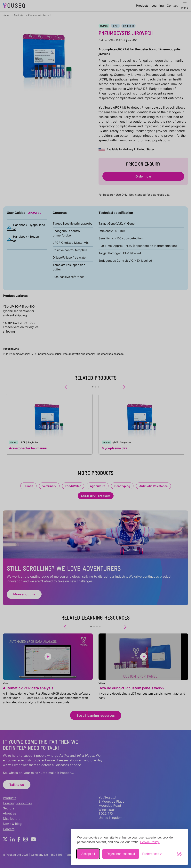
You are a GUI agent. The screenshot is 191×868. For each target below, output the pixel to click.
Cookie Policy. (150, 842)
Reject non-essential (121, 854)
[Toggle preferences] (152, 854)
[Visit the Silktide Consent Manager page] (179, 854)
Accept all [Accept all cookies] (88, 854)
